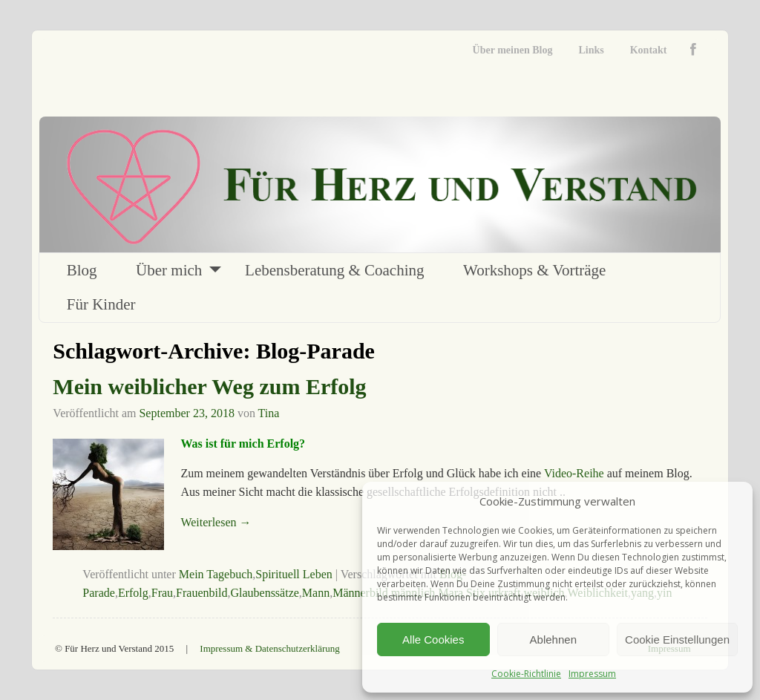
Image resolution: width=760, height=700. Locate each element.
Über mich (169, 270)
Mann (316, 593)
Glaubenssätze (264, 593)
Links (591, 50)
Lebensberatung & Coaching (334, 270)
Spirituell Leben (294, 574)
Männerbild (360, 593)
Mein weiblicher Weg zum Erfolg (209, 386)
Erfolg (133, 593)
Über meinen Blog (513, 50)
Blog (82, 270)
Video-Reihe (574, 473)
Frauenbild (202, 593)
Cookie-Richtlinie (526, 674)
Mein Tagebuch (216, 574)
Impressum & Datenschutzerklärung (269, 648)
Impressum (592, 674)
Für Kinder (101, 304)
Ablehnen (553, 640)
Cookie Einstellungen (677, 640)
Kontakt (649, 50)
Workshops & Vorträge (534, 270)
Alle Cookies (433, 640)
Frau (162, 593)
